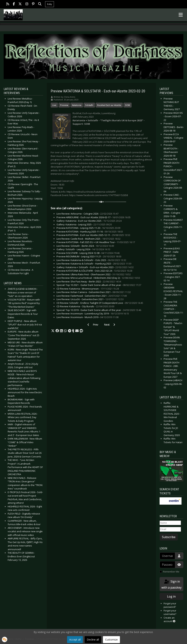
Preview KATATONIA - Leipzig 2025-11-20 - (88, 228)
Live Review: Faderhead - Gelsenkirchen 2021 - (92, 296)
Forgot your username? (170, 612)
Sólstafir (89, 105)
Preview (64, 105)
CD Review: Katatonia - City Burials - (85, 306)
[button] (53, 331)
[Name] (170, 523)
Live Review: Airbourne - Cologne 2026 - (87, 214)
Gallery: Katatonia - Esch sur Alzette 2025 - (89, 221)
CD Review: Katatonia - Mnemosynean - (88, 289)
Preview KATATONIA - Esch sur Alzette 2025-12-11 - (93, 235)
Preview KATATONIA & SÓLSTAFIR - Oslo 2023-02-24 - (94, 271)
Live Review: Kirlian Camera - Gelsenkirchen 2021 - (94, 292)
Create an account (169, 619)
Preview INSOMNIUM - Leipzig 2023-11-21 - (89, 256)
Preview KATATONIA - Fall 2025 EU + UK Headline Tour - (96, 242)
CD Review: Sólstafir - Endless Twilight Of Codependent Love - (100, 303)
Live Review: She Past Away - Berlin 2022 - (89, 281)
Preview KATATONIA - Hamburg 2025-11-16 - (90, 232)
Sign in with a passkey (171, 584)
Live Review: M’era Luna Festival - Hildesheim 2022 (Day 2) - (98, 278)
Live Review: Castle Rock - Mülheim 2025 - (88, 239)
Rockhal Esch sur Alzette (109, 105)
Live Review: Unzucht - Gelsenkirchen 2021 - (90, 299)
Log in (171, 596)
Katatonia (77, 105)
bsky (50, 4)
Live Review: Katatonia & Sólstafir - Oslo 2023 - (91, 260)
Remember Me (171, 572)
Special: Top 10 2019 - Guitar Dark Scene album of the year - (99, 310)
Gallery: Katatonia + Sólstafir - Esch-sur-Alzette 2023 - (95, 267)
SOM (127, 105)
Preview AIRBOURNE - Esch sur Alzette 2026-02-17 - (93, 217)
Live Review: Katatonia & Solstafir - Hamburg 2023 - (94, 264)
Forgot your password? (170, 605)
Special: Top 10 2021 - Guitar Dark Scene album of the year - (99, 285)
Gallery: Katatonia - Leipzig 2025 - (84, 224)
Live (54, 105)
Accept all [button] (75, 640)
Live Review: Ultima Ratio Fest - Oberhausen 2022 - (94, 274)
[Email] (170, 529)
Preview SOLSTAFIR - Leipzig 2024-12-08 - (88, 253)
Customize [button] (111, 640)
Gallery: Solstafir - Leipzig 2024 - (83, 249)
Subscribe (169, 537)
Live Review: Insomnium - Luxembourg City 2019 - (93, 313)
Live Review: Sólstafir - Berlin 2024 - (85, 246)
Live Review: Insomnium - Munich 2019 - (87, 317)
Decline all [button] (93, 640)
